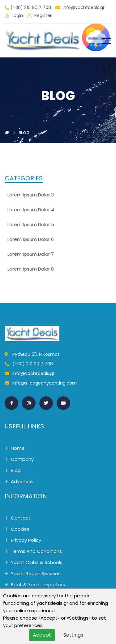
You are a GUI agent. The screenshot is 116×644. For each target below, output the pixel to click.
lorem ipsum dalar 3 (31, 195)
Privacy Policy (26, 540)
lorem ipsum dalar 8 (31, 269)
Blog (16, 470)
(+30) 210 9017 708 (28, 8)
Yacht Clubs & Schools (37, 562)
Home (18, 448)
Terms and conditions (36, 551)
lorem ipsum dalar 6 (31, 239)
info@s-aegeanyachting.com (45, 383)
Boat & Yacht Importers (38, 585)
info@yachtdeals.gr (80, 8)
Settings (73, 635)
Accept (42, 635)
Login (14, 16)
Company (22, 459)
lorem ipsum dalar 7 (31, 254)
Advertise (22, 481)
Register (39, 16)
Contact (21, 518)
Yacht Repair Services (36, 573)
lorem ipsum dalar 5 (31, 224)
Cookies (20, 529)
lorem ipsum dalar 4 (31, 210)
